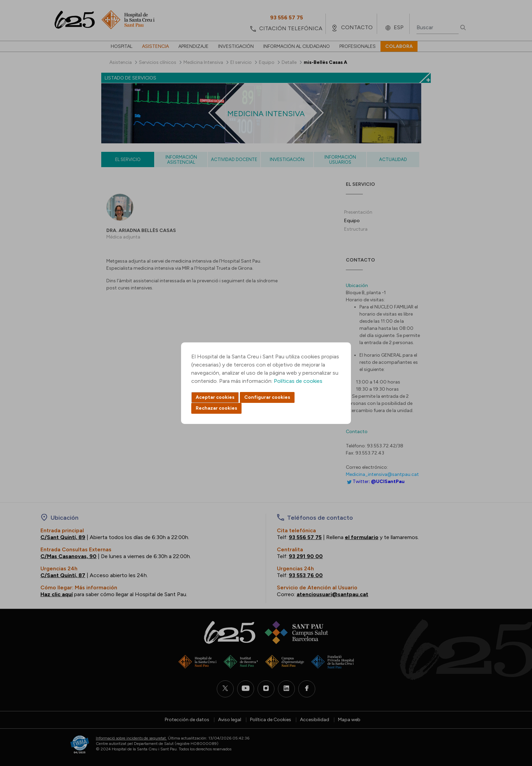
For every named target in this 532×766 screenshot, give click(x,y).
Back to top (515, 724)
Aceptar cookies (215, 397)
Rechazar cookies (216, 408)
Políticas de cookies (298, 381)
